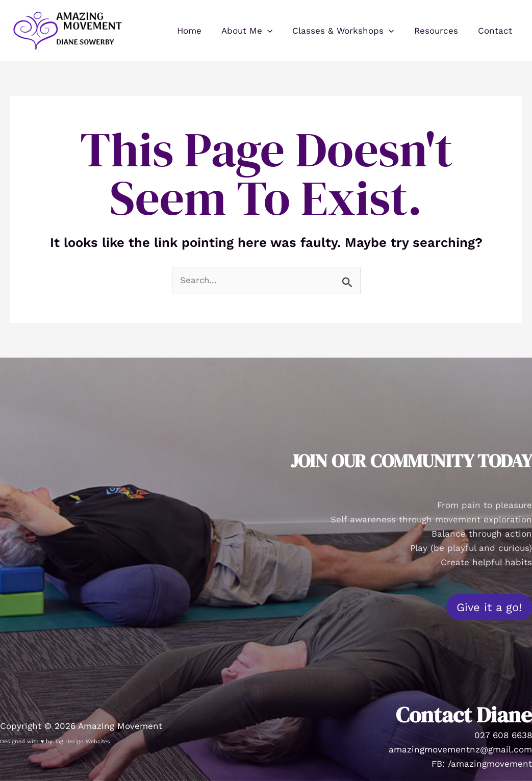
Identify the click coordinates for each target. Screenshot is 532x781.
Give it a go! (489, 607)
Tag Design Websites (82, 741)
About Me (256, 31)
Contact (496, 31)
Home (201, 31)
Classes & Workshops (350, 31)
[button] (276, 31)
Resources (440, 31)
